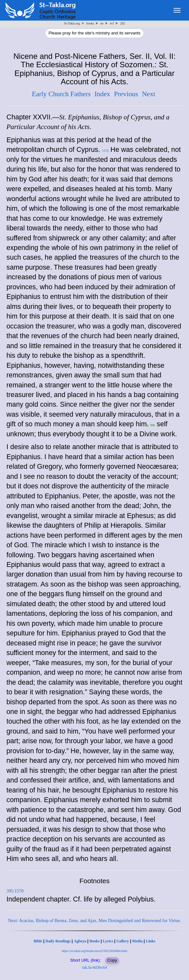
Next (149, 94)
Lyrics (108, 941)
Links (150, 941)
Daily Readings (58, 941)
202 (122, 23)
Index (102, 94)
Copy (112, 960)
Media (138, 941)
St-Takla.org (72, 23)
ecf (112, 23)
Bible (38, 941)
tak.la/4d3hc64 (95, 967)
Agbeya (80, 941)
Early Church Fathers (61, 94)
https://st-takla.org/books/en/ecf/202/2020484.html (94, 951)
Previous (126, 94)
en (102, 23)
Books (94, 941)
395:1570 (15, 891)
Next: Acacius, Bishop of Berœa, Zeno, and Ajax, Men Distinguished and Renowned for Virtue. (94, 921)
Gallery (123, 941)
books (90, 23)
